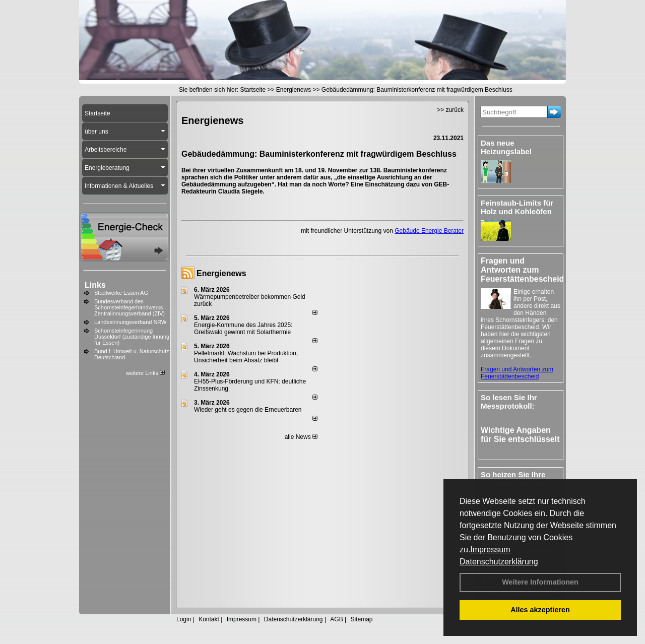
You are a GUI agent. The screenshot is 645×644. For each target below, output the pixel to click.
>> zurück (450, 110)
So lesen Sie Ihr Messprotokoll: (509, 402)
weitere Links (145, 373)
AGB (336, 619)
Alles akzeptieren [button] (540, 610)
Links (95, 285)
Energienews (221, 273)
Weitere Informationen (540, 582)
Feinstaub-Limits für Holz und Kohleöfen (517, 207)
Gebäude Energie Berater (429, 231)
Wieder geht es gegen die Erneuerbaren (248, 410)
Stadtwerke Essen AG (121, 293)
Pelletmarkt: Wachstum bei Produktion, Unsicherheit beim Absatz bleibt (246, 357)
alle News (301, 437)
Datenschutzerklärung (499, 562)
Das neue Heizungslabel (506, 147)
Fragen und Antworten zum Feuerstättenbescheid (517, 373)
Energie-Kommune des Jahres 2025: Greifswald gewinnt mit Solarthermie (243, 329)
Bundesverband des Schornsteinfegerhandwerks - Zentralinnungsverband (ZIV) (130, 307)
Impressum (490, 550)
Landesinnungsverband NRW (131, 322)
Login (184, 619)
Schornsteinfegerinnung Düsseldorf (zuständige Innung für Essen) (132, 337)
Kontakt (209, 619)
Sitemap (361, 619)
